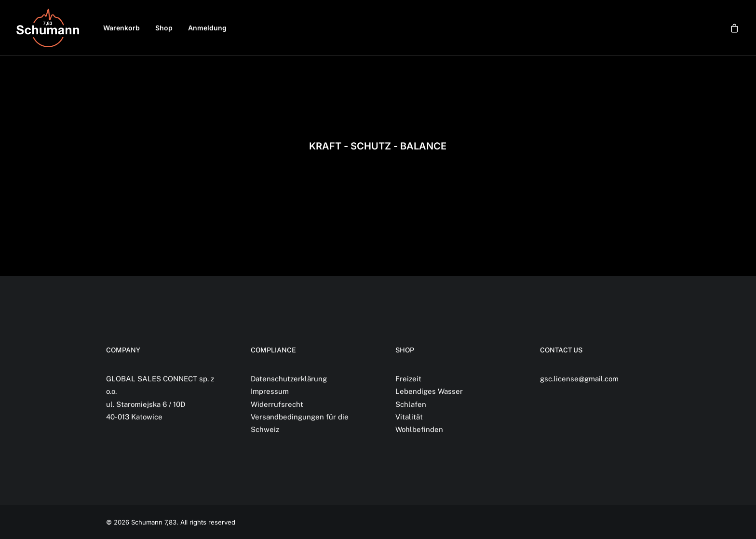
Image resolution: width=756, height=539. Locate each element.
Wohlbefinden (419, 429)
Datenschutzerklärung (289, 379)
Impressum (270, 391)
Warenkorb (121, 28)
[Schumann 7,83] (48, 28)
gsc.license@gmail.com (579, 379)
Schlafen (411, 404)
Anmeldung (207, 28)
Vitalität (409, 417)
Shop (164, 28)
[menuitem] (121, 28)
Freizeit (408, 379)
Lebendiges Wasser (429, 391)
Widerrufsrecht (277, 404)
